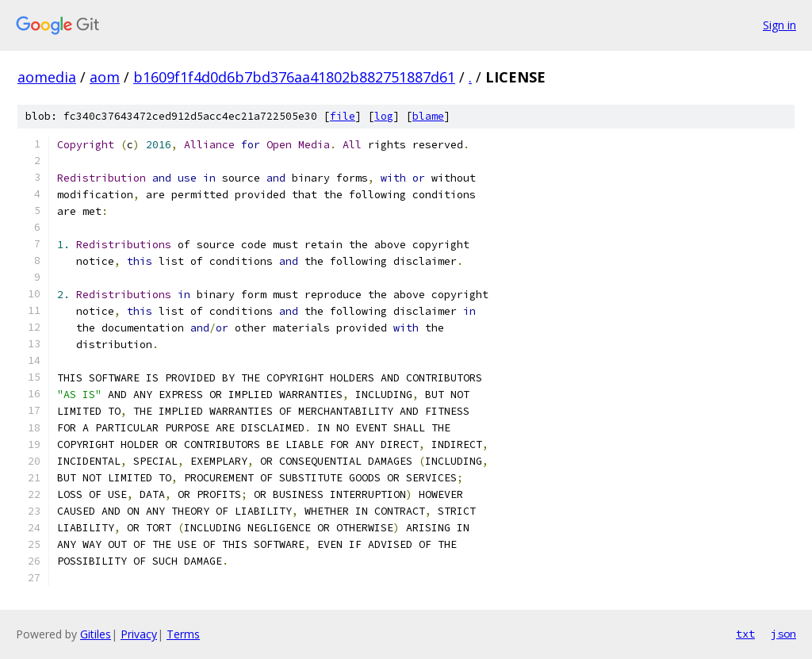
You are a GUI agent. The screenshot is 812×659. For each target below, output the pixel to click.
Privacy (139, 634)
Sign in (779, 25)
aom (105, 77)
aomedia (47, 77)
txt (745, 634)
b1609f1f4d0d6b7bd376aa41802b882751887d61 (294, 77)
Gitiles (96, 634)
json (783, 634)
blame (428, 116)
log (384, 116)
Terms (183, 634)
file (343, 116)
